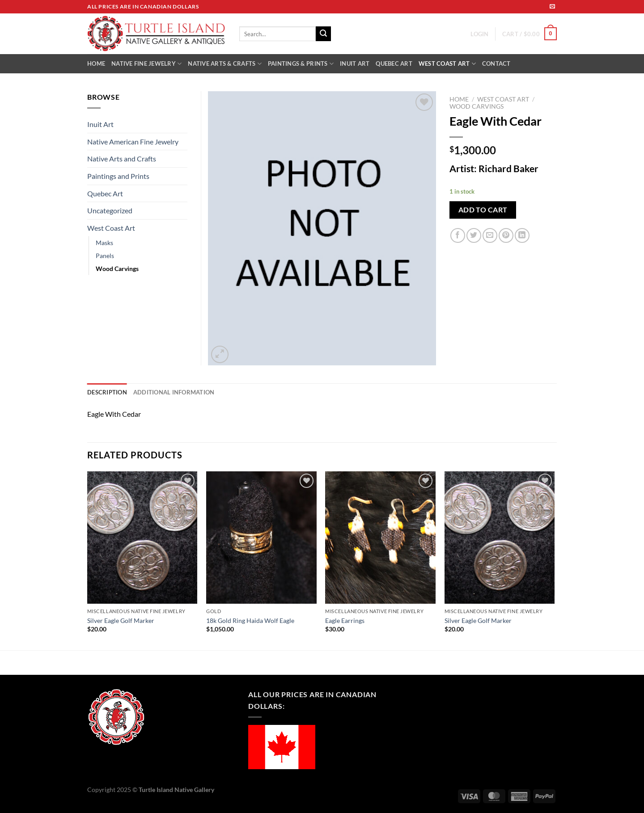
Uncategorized (110, 210)
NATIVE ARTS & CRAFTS (225, 64)
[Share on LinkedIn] (522, 235)
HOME (96, 64)
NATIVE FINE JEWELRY (146, 64)
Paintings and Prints (118, 176)
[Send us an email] (552, 7)
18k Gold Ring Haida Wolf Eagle (250, 620)
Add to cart (483, 210)
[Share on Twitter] (474, 235)
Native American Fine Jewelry (133, 142)
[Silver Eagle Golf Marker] (142, 538)
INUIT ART (355, 64)
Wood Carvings (477, 106)
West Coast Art (503, 99)
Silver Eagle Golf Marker (121, 620)
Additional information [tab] (174, 392)
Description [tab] (107, 392)
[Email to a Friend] (490, 235)
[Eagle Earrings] (380, 538)
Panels (105, 256)
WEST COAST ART (447, 64)
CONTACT (496, 64)
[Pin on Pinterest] (506, 235)
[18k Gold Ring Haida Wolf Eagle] (261, 538)
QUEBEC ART (394, 64)
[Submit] (323, 34)
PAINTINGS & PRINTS (301, 64)
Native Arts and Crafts (122, 159)
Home (459, 99)
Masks (104, 243)
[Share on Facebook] (458, 235)
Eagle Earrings (345, 620)
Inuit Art (100, 124)
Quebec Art (105, 193)
